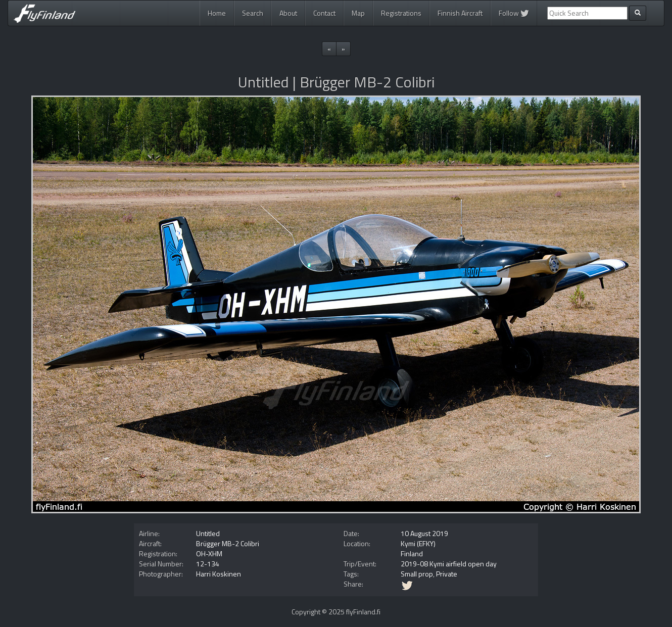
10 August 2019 (424, 533)
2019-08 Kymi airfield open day (449, 564)
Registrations (401, 13)
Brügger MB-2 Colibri (228, 543)
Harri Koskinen (219, 574)
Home (217, 13)
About (288, 13)
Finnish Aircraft (460, 13)
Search (253, 13)
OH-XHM (209, 553)
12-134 (208, 564)
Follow (514, 13)
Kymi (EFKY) (418, 543)
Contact (324, 13)
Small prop (417, 574)
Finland (412, 553)
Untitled (208, 533)
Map (358, 13)
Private (447, 574)
